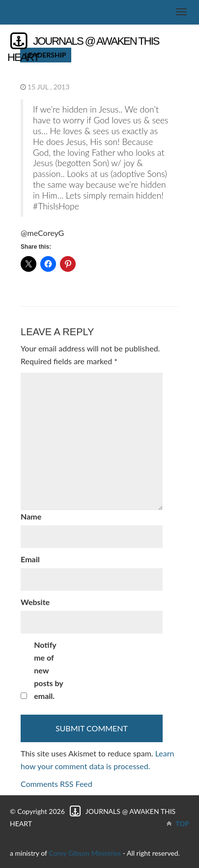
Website (35, 602)
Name (31, 516)
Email (30, 559)
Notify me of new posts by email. (48, 670)
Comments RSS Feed (57, 784)
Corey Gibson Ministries (85, 853)
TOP (178, 824)
